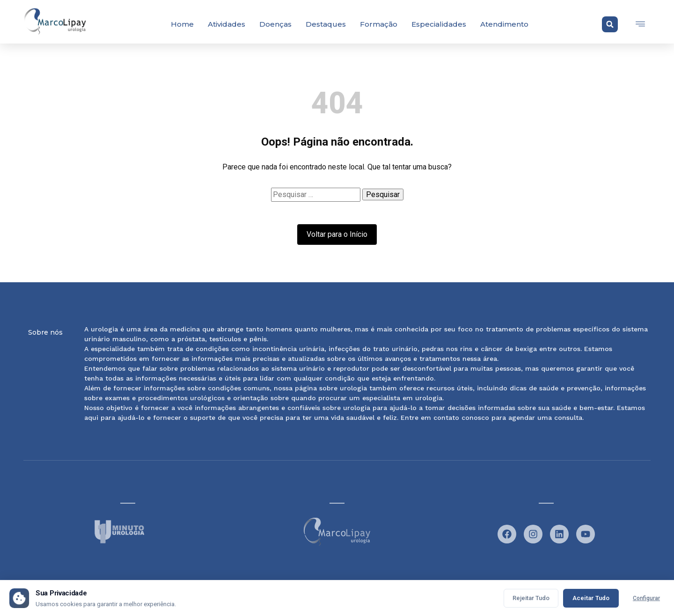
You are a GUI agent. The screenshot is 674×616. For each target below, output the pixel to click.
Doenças (275, 24)
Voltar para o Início (337, 234)
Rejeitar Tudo (531, 598)
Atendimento (504, 24)
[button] (610, 24)
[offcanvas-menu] (640, 24)
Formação (379, 24)
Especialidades (439, 24)
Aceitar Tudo (591, 598)
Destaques (326, 24)
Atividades (227, 24)
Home (182, 24)
